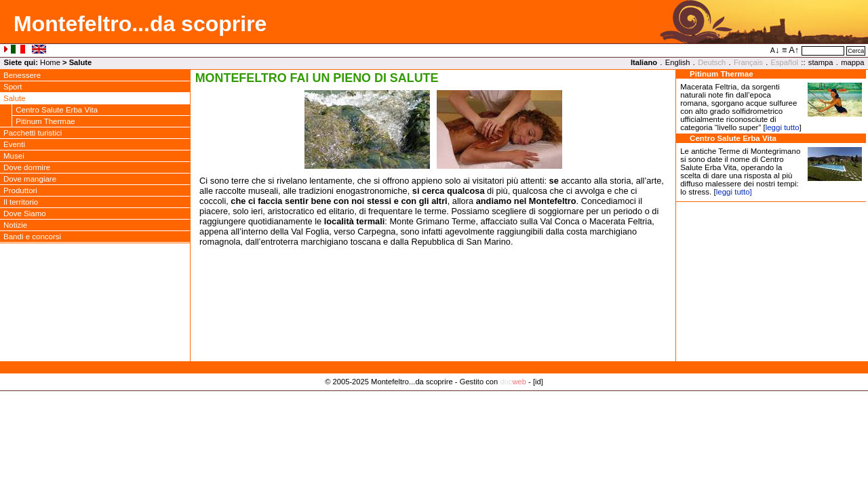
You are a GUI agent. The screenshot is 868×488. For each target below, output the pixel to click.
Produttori (20, 190)
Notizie (15, 225)
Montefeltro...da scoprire (140, 24)
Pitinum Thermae (45, 121)
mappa (852, 62)
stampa (821, 62)
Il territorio (21, 202)
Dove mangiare (30, 179)
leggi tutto (783, 127)
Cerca (856, 51)
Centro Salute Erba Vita (57, 110)
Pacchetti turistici (33, 133)
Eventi (14, 144)
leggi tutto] (734, 192)
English (678, 62)
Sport (13, 87)
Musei (14, 156)
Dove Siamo (25, 213)
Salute (15, 98)
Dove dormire (27, 167)
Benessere (22, 75)
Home (50, 62)
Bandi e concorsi (32, 237)
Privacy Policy (434, 396)
